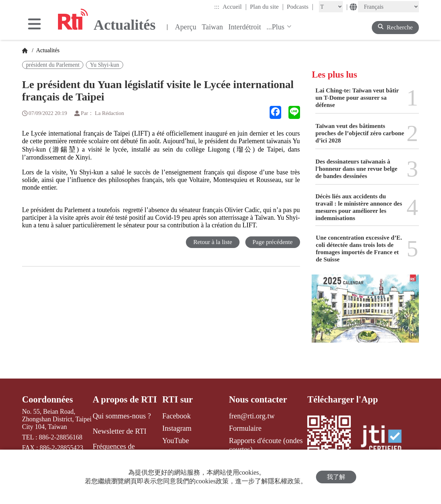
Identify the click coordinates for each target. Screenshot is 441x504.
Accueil (234, 7)
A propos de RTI (125, 399)
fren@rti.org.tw (252, 416)
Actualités (47, 50)
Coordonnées (47, 399)
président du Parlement (53, 65)
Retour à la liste (213, 242)
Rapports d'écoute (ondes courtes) (266, 445)
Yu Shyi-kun (104, 65)
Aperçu (186, 27)
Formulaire (245, 428)
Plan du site (267, 7)
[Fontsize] (331, 7)
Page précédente (273, 242)
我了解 (336, 477)
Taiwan (213, 27)
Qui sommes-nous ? (122, 416)
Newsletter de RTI (120, 431)
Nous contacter (258, 399)
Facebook (177, 416)
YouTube (176, 441)
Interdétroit (245, 27)
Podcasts (300, 7)
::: (217, 7)
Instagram (177, 428)
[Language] (388, 7)
